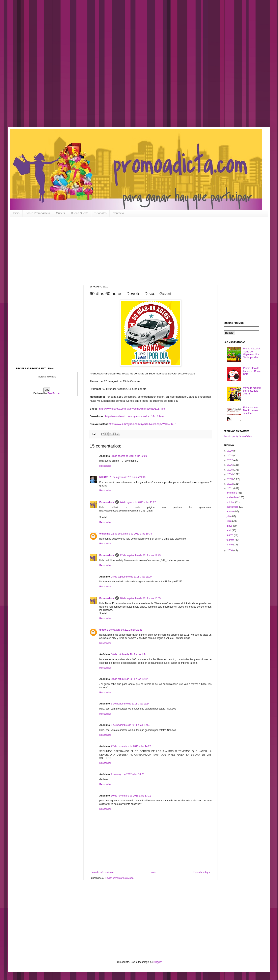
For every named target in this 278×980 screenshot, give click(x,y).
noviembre (232, 497)
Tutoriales (100, 213)
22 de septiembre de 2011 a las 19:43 (140, 555)
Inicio (16, 213)
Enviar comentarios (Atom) (119, 878)
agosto (230, 511)
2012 (230, 484)
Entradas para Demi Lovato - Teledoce (251, 410)
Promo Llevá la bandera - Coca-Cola (252, 371)
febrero (231, 540)
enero (230, 545)
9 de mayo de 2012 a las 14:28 (128, 774)
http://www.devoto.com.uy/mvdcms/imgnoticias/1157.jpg (132, 409)
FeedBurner (54, 393)
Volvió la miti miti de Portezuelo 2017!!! (252, 391)
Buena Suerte (80, 213)
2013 (230, 479)
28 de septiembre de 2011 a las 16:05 (140, 598)
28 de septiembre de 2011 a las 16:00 (131, 577)
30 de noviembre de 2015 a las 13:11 (131, 796)
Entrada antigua (202, 872)
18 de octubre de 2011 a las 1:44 (129, 654)
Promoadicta (107, 502)
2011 (230, 488)
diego (103, 630)
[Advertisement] (129, 67)
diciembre (232, 493)
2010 (230, 550)
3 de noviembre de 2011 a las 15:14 (130, 704)
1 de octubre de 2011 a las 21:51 (125, 630)
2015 (230, 470)
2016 (230, 465)
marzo (230, 535)
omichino (105, 534)
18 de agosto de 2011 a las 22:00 (129, 456)
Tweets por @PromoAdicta (238, 436)
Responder (105, 466)
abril (229, 530)
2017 (230, 460)
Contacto (118, 213)
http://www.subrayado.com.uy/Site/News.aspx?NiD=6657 (142, 424)
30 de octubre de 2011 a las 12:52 (129, 679)
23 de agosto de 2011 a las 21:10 (128, 477)
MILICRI (104, 477)
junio (229, 521)
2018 (230, 456)
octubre (231, 502)
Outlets (60, 213)
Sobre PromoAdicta (38, 213)
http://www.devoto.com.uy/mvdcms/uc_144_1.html (135, 416)
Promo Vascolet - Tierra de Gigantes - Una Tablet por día (252, 353)
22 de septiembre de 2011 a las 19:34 (131, 534)
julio (229, 516)
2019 (230, 451)
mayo (230, 526)
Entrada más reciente (102, 872)
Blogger (158, 962)
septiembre (233, 507)
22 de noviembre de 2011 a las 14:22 (131, 746)
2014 (230, 474)
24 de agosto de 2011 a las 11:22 (138, 502)
